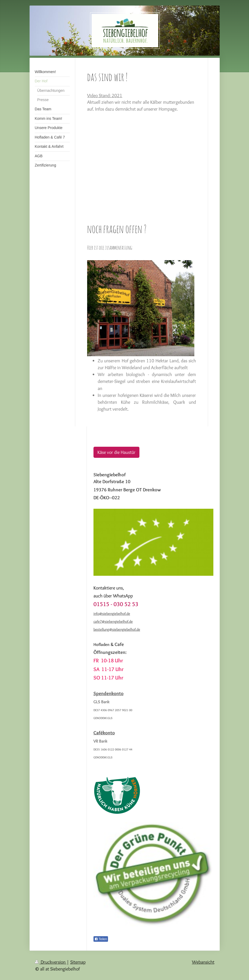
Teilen (101, 939)
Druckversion (51, 962)
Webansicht (203, 962)
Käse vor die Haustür (116, 452)
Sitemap (78, 962)
